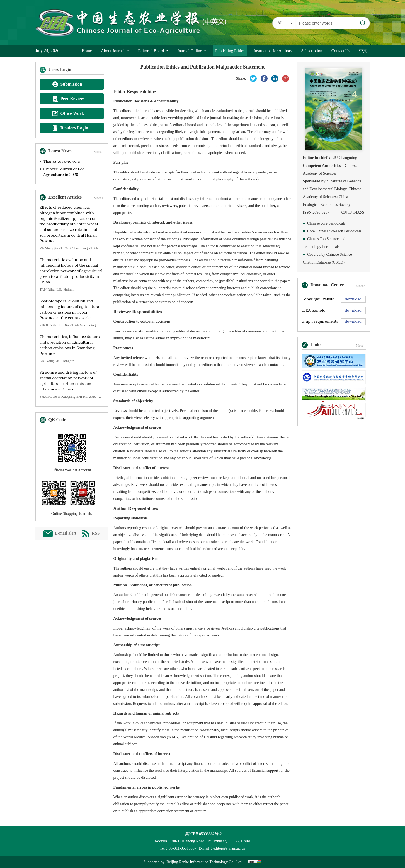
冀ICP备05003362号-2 (202, 834)
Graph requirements (320, 321)
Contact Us (341, 51)
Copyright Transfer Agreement (320, 299)
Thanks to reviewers (62, 161)
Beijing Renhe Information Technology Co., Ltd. (204, 862)
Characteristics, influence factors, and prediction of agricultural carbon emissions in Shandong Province (70, 345)
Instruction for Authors (273, 51)
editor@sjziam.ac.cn (229, 848)
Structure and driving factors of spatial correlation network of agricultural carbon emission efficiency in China (68, 381)
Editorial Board (153, 51)
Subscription (312, 51)
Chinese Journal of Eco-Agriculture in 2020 (65, 172)
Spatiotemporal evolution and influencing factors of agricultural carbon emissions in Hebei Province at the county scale (70, 309)
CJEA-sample (313, 310)
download (353, 299)
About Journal (115, 51)
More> (99, 152)
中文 (363, 51)
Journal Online (192, 51)
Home (87, 51)
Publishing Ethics (230, 51)
